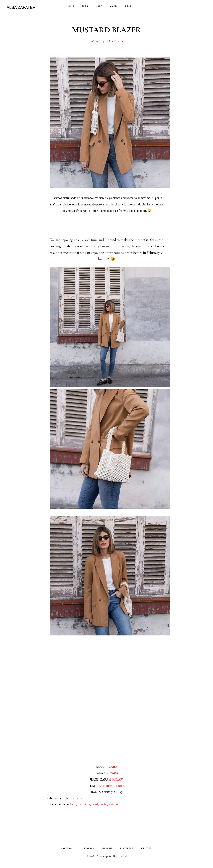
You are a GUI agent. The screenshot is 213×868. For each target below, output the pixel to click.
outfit (103, 804)
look (73, 804)
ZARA (113, 767)
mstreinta (84, 804)
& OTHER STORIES (112, 786)
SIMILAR (116, 780)
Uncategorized (74, 798)
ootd (95, 804)
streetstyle (115, 804)
